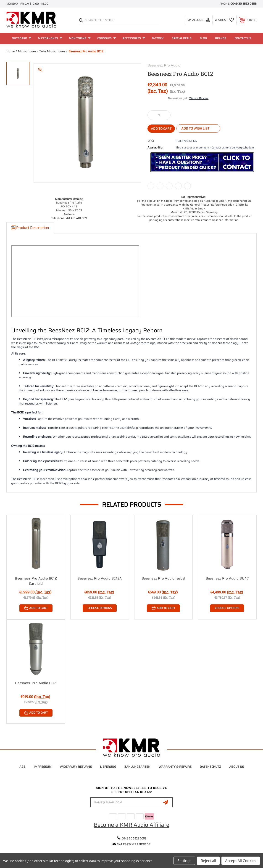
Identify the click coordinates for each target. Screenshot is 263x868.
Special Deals (182, 38)
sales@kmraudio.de (134, 844)
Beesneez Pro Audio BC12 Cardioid (36, 581)
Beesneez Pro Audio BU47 (227, 578)
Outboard (22, 38)
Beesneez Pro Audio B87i (36, 683)
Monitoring (80, 38)
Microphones (50, 38)
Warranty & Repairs (175, 767)
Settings (184, 861)
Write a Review (199, 98)
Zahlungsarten (137, 767)
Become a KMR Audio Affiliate (131, 825)
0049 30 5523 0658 (243, 4)
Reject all (208, 861)
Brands (221, 38)
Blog (203, 38)
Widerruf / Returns (76, 767)
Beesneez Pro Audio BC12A (100, 578)
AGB (22, 767)
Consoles (107, 38)
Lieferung (108, 767)
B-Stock (158, 38)
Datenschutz (210, 767)
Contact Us (243, 38)
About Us (237, 767)
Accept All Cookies (241, 861)
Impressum (43, 767)
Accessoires (134, 38)
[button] (202, 162)
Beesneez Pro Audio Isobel (163, 578)
